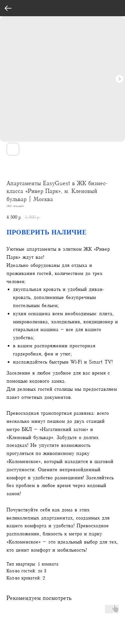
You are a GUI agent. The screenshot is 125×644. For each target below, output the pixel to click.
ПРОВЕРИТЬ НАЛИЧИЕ (47, 232)
